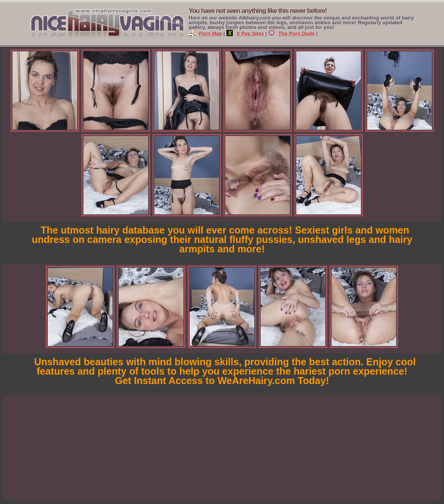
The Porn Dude (292, 34)
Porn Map (206, 34)
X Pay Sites (245, 34)
